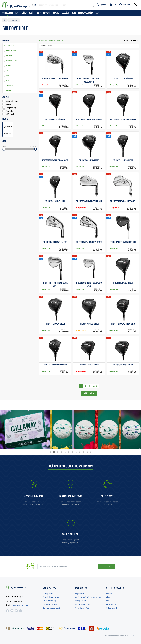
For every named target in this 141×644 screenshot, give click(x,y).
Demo (8, 90)
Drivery (9, 56)
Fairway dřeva (12, 60)
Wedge (9, 75)
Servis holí (10, 85)
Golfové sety (11, 50)
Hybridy (9, 65)
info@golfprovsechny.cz (19, 605)
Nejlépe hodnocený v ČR (118, 636)
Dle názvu (43, 40)
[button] (50, 452)
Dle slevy (60, 40)
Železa (9, 70)
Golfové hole (9, 46)
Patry (8, 80)
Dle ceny (52, 40)
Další (95, 386)
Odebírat (106, 567)
